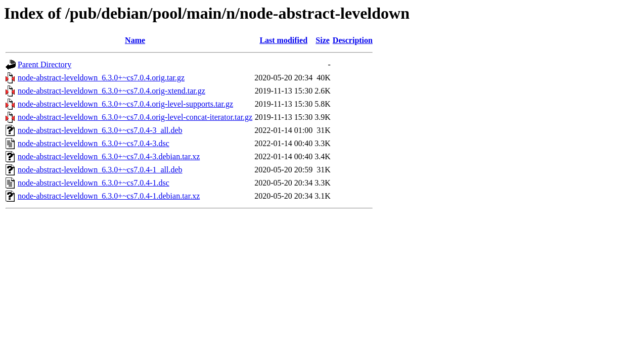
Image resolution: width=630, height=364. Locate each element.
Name (135, 40)
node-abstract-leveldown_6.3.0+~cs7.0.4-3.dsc (94, 143)
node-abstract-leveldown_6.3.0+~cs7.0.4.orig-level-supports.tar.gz (125, 104)
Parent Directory (44, 64)
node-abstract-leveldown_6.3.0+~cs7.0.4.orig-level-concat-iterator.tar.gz (135, 117)
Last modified (283, 40)
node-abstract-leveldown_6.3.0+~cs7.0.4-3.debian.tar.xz (109, 156)
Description (353, 40)
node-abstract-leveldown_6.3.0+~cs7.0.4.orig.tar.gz (101, 78)
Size (323, 40)
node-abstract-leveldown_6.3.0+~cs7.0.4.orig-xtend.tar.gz (111, 91)
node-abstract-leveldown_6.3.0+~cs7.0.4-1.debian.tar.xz (109, 196)
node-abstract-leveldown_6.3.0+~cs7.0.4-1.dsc (94, 183)
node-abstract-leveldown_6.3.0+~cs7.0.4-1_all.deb (100, 170)
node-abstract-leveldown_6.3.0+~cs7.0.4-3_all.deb (100, 130)
